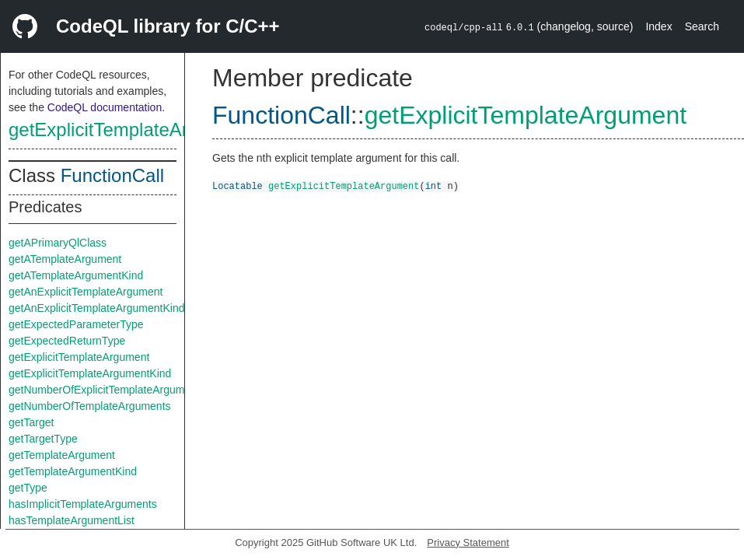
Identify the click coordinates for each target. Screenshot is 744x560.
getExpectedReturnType (67, 341)
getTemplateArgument (62, 455)
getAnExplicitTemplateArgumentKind (96, 308)
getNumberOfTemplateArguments (90, 406)
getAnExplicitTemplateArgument (86, 292)
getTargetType (43, 439)
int (434, 185)
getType (28, 488)
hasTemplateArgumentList (72, 520)
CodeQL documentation (105, 107)
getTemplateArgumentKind (73, 471)
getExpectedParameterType (76, 324)
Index (658, 26)
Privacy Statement (468, 542)
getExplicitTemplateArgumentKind (90, 373)
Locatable (238, 185)
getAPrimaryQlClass (58, 243)
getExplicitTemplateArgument (129, 129)
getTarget (31, 422)
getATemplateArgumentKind (76, 275)
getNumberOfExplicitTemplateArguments (107, 390)
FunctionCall (112, 175)
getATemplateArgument (65, 259)
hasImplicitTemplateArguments (83, 504)
